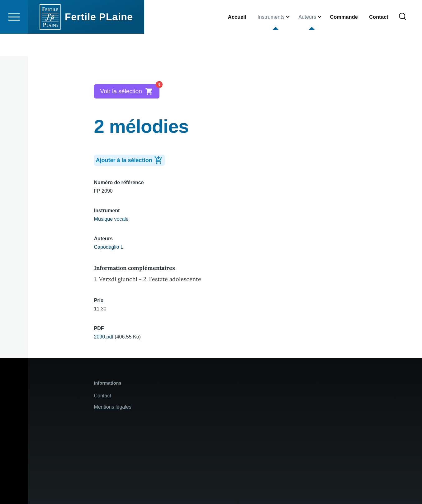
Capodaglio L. (109, 247)
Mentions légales (113, 407)
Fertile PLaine (99, 39)
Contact (103, 396)
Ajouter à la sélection (130, 160)
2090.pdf (104, 337)
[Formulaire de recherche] (402, 39)
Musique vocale (111, 219)
